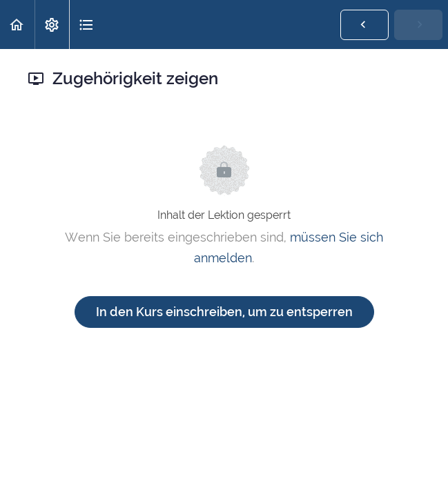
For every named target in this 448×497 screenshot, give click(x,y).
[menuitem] (52, 25)
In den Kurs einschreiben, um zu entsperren (224, 312)
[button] (17, 25)
